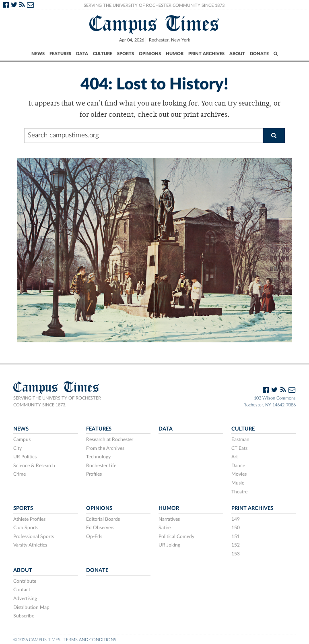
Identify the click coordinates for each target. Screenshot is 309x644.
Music (238, 483)
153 (236, 554)
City (18, 448)
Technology (98, 457)
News (38, 54)
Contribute (25, 581)
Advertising (25, 598)
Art (235, 457)
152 (236, 545)
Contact (22, 590)
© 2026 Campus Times (37, 640)
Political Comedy (176, 536)
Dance (238, 466)
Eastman (240, 439)
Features (60, 54)
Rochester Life (101, 466)
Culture (103, 54)
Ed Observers (100, 528)
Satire (165, 528)
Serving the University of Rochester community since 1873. (57, 402)
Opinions (150, 54)
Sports (126, 54)
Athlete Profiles (29, 519)
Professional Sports (34, 536)
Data (82, 54)
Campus (22, 439)
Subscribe (24, 616)
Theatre (239, 492)
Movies (239, 474)
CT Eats (239, 448)
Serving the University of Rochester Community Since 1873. (155, 5)
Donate (259, 54)
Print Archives (206, 54)
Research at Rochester (110, 439)
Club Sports (26, 528)
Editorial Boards (103, 519)
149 (236, 519)
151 (236, 536)
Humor (175, 54)
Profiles (94, 474)
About (237, 54)
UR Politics (25, 457)
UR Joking (169, 545)
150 (236, 528)
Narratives (169, 519)
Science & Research (34, 466)
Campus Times (154, 24)
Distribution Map (31, 607)
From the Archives (105, 448)
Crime (20, 474)
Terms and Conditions (90, 640)
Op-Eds (94, 536)
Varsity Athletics (30, 545)
